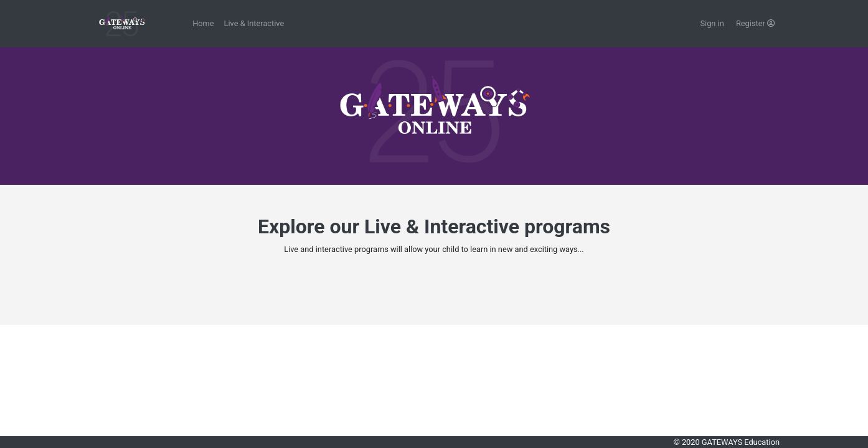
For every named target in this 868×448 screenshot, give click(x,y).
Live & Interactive (254, 23)
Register (755, 23)
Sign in (713, 23)
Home (203, 23)
